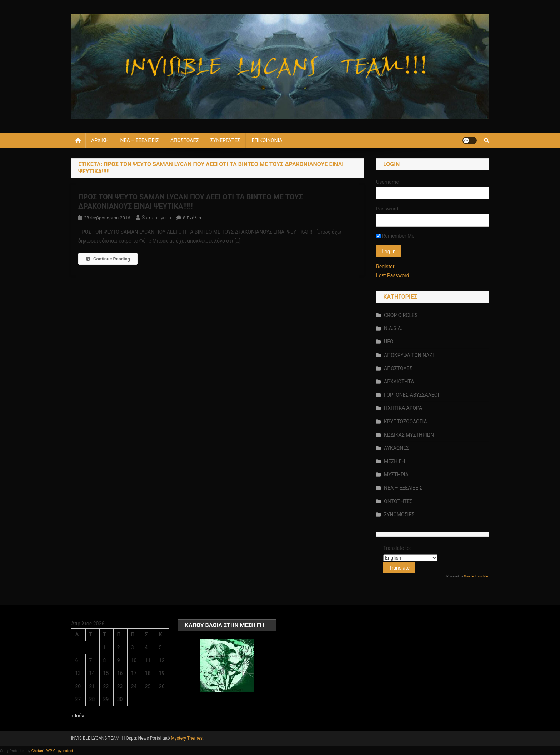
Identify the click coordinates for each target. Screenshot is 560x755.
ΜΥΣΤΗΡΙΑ (396, 475)
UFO (389, 342)
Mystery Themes (187, 738)
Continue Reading (108, 259)
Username (387, 182)
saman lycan (156, 218)
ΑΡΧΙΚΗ (100, 140)
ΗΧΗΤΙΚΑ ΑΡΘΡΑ (403, 408)
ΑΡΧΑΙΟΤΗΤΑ (399, 382)
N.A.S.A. (393, 328)
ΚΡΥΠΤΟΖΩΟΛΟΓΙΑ (405, 422)
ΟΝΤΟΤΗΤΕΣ (398, 501)
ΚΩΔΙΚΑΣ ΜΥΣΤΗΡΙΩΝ (409, 435)
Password (387, 209)
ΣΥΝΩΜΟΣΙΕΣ (399, 515)
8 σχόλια (192, 218)
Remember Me (395, 236)
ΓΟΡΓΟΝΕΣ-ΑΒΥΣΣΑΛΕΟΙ (411, 395)
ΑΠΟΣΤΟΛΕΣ (184, 140)
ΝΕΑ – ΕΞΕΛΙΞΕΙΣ (140, 140)
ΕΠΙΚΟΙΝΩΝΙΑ (267, 140)
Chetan (37, 751)
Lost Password (393, 275)
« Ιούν (77, 716)
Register (385, 267)
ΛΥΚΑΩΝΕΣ (396, 448)
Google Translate (476, 576)
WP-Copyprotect (60, 751)
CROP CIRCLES (401, 315)
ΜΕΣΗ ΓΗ (394, 461)
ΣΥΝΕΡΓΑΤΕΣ (225, 140)
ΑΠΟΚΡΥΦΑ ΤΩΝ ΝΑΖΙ (409, 355)
